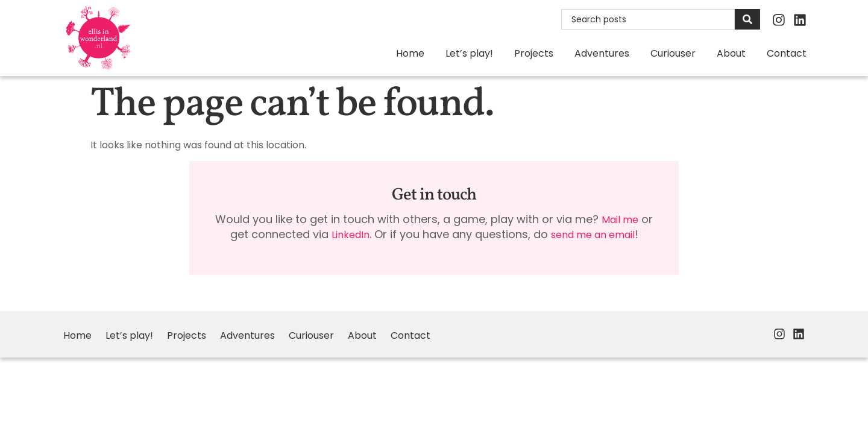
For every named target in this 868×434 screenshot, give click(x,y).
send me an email (593, 235)
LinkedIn (351, 235)
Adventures (602, 54)
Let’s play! (469, 54)
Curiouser (673, 54)
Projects (534, 54)
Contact (787, 54)
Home (410, 54)
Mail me (620, 220)
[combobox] (648, 19)
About (731, 54)
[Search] (747, 19)
